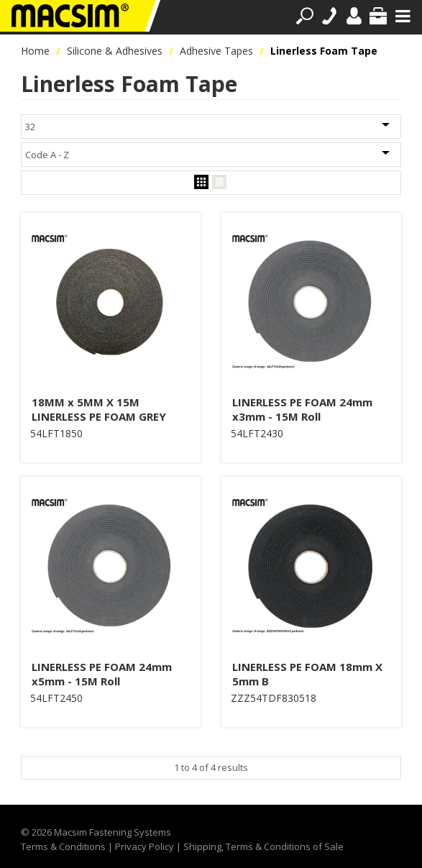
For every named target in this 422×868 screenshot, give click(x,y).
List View (219, 182)
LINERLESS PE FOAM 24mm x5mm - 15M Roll (102, 674)
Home (35, 51)
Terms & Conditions (63, 846)
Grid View (201, 182)
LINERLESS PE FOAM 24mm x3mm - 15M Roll (302, 409)
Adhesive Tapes (216, 51)
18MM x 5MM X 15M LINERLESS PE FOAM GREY (99, 409)
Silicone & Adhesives (115, 51)
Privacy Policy (145, 846)
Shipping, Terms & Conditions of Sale (263, 846)
